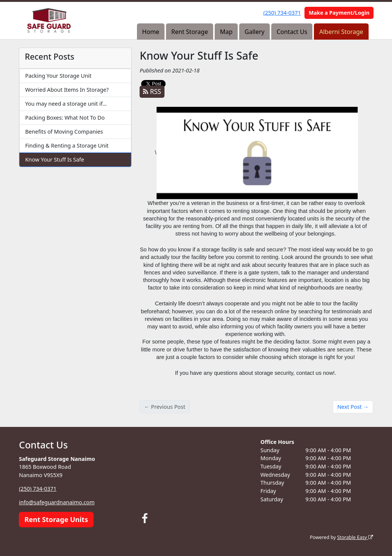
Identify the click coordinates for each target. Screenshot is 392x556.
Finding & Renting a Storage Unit (67, 146)
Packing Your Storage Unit (58, 76)
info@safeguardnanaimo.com (57, 502)
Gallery (254, 32)
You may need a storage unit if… (66, 104)
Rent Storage (190, 32)
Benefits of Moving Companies (64, 132)
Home (151, 32)
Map (226, 32)
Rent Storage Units (56, 519)
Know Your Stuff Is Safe (55, 159)
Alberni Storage (341, 32)
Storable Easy (355, 537)
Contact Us (292, 32)
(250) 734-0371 (282, 13)
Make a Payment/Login (339, 13)
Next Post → (353, 407)
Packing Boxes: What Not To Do (65, 118)
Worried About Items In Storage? (67, 90)
